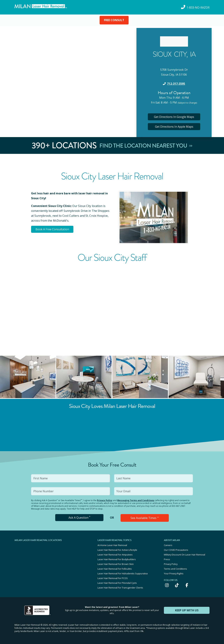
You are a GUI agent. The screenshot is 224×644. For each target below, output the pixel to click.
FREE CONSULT (114, 20)
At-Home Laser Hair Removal (112, 545)
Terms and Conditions (175, 569)
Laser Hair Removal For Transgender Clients (120, 588)
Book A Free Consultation (52, 229)
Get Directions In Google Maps (174, 117)
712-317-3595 (176, 84)
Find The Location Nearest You (146, 145)
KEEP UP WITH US (187, 610)
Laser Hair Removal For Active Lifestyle (117, 550)
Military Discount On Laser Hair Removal (185, 555)
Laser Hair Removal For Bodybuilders (117, 559)
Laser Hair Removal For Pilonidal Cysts (117, 583)
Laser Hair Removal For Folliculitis (115, 569)
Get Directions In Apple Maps (174, 127)
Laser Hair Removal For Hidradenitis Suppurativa (123, 573)
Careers (168, 545)
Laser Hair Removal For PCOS (113, 578)
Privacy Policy (105, 500)
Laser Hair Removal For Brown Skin (116, 564)
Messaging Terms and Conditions (136, 500)
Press (167, 559)
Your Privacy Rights (174, 573)
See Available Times (145, 518)
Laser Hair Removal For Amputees (115, 555)
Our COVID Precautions (176, 550)
